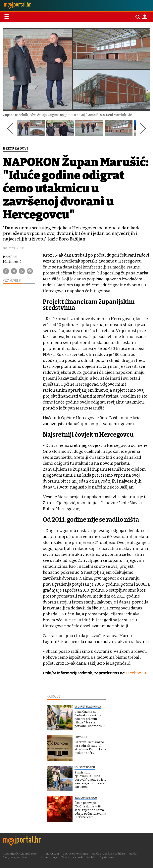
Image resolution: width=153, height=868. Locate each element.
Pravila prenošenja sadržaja (108, 853)
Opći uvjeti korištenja (75, 853)
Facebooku (136, 673)
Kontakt (91, 857)
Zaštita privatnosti (72, 857)
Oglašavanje (107, 857)
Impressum (52, 853)
